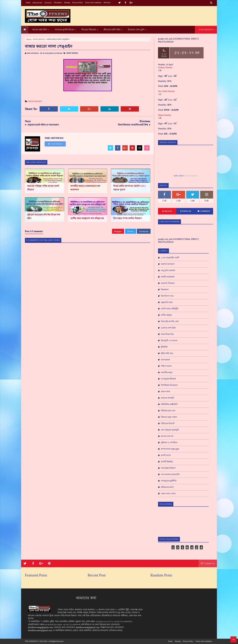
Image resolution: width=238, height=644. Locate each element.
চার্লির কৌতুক (166, 315)
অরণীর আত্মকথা (168, 277)
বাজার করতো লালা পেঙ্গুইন (49, 46)
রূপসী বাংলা (166, 455)
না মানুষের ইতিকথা (168, 379)
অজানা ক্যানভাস (39, 39)
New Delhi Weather (166, 91)
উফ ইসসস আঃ (167, 296)
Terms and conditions (93, 3)
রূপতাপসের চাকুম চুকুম (170, 449)
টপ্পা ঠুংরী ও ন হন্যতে (169, 341)
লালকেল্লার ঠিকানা (168, 468)
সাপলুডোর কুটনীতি (169, 481)
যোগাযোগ (48, 3)
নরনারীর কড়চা (167, 372)
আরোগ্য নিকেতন (168, 283)
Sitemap (67, 3)
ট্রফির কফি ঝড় (167, 353)
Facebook (144, 231)
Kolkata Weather (165, 67)
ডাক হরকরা (165, 360)
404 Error (107, 3)
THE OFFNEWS (31, 641)
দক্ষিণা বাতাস (166, 366)
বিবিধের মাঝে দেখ (168, 411)
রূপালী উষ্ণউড (167, 462)
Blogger (118, 231)
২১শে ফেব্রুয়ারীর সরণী (170, 258)
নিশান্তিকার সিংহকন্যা (169, 385)
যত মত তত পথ (167, 436)
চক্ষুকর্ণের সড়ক (167, 302)
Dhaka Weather (165, 115)
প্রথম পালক (165, 392)
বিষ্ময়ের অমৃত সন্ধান (169, 417)
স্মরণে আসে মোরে (168, 494)
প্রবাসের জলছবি (167, 398)
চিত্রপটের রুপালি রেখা (170, 321)
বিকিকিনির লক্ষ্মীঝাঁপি (169, 404)
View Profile (55, 144)
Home (28, 3)
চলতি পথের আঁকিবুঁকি (170, 309)
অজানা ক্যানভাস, (72, 53)
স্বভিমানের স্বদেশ (167, 487)
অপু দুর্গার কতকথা (168, 270)
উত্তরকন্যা (165, 290)
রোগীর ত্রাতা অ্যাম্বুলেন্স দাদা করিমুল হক (87, 218)
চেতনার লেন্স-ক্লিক (168, 328)
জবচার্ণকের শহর (167, 334)
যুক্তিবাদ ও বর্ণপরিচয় (169, 443)
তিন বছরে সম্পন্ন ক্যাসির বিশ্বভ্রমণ (127, 218)
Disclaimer (58, 3)
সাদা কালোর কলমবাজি (170, 474)
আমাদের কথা (37, 3)
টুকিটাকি (164, 347)
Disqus (131, 231)
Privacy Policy (77, 3)
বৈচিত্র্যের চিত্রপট (168, 423)
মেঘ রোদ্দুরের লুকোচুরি (170, 430)
